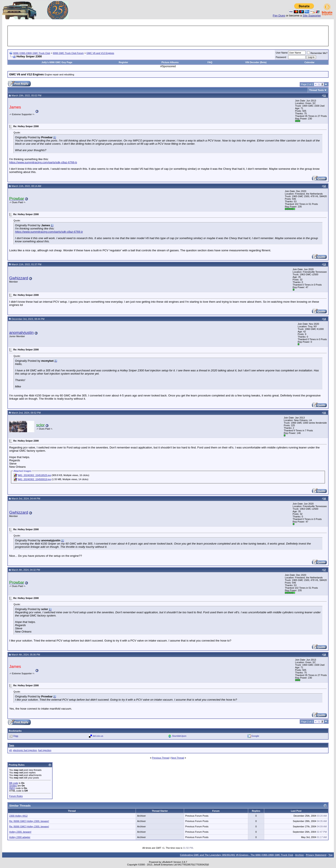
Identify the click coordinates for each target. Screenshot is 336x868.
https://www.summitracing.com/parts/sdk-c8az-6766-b (43, 162)
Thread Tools (316, 90)
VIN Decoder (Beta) (256, 62)
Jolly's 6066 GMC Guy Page (57, 62)
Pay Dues (279, 16)
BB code (14, 783)
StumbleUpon (179, 736)
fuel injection (45, 750)
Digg (16, 736)
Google (255, 736)
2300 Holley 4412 (18, 816)
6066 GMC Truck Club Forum (68, 53)
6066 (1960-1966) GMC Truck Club (32, 53)
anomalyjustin (21, 333)
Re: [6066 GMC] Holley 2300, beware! (29, 821)
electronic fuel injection (25, 750)
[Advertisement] (168, 36)
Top (331, 855)
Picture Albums (170, 62)
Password (281, 57)
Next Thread (178, 758)
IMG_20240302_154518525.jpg (34, 475)
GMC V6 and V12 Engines (100, 53)
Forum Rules (16, 796)
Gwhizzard (19, 278)
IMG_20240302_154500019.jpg (34, 479)
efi (10, 750)
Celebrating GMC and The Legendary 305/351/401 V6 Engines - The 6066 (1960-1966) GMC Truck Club (237, 855)
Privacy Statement (316, 855)
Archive (299, 855)
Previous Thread (161, 758)
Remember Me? (317, 53)
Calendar (310, 62)
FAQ (210, 62)
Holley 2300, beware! (20, 832)
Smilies (13, 786)
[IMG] (12, 788)
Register (123, 62)
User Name (282, 53)
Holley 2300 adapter (20, 837)
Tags (11, 745)
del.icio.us (98, 736)
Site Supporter (312, 16)
